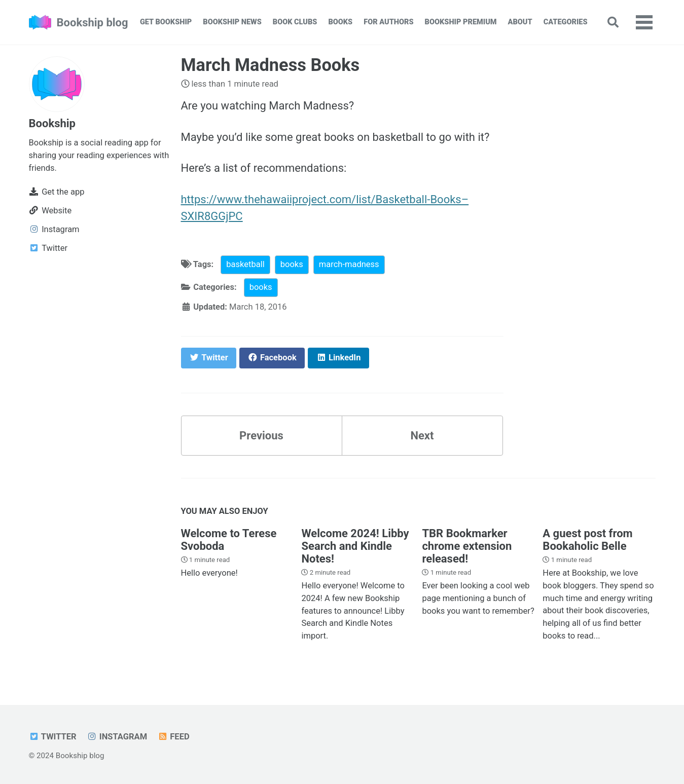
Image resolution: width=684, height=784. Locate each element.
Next (422, 436)
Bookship (52, 123)
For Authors (388, 22)
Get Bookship (166, 22)
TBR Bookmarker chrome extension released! (467, 546)
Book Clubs (295, 22)
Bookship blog (93, 23)
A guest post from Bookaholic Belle (587, 540)
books (292, 264)
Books (340, 22)
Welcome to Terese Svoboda (229, 540)
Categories (566, 22)
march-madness (349, 264)
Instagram (117, 737)
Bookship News (232, 22)
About (520, 22)
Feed (174, 737)
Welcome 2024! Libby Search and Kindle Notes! (355, 546)
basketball (245, 264)
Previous (261, 436)
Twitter (53, 737)
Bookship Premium (461, 22)
